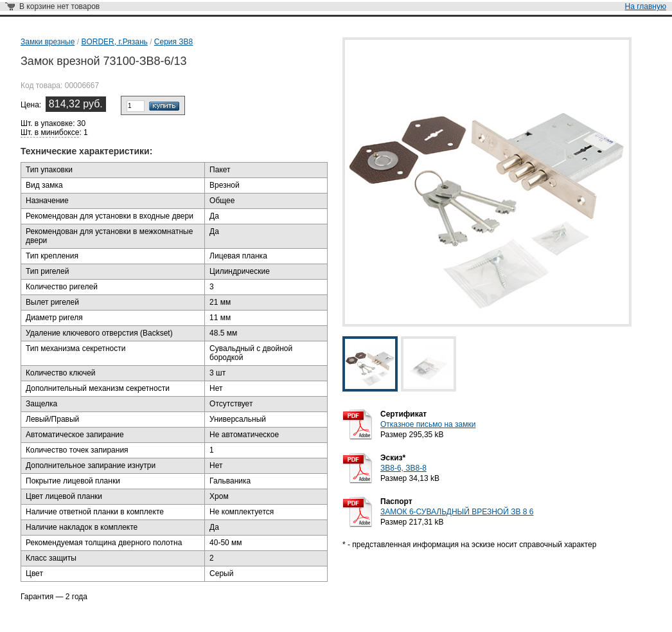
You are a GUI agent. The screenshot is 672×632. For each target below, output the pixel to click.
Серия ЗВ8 (173, 42)
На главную (646, 6)
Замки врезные (48, 42)
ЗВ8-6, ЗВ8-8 (403, 468)
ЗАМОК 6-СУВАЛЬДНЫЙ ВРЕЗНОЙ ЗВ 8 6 (457, 512)
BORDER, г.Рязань (114, 42)
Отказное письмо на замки (428, 424)
